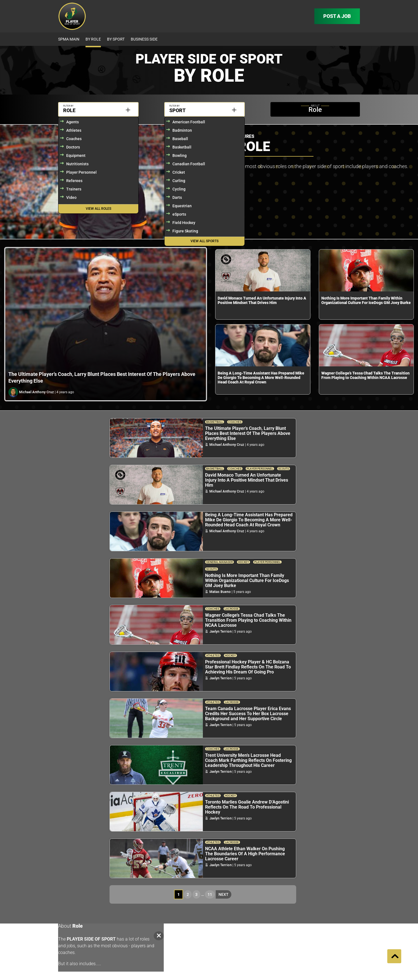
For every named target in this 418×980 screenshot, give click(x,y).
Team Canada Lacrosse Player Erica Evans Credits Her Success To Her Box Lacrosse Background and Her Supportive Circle (248, 714)
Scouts (284, 469)
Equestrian (182, 206)
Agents (73, 122)
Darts (177, 197)
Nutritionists (77, 164)
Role (69, 110)
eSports (179, 214)
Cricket (179, 172)
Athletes (74, 130)
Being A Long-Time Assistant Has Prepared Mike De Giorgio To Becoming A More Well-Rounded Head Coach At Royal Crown (261, 378)
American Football (189, 122)
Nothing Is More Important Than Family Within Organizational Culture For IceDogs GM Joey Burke (366, 300)
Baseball (180, 139)
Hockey (244, 562)
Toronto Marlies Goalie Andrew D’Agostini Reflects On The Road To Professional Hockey (247, 807)
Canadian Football (189, 164)
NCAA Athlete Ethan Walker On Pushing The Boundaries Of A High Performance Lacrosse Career (245, 854)
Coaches (74, 139)
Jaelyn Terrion (220, 632)
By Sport (116, 39)
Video (71, 197)
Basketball (182, 147)
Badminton (182, 130)
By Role (93, 39)
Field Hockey (184, 223)
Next (224, 894)
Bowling (180, 156)
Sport (177, 110)
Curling (179, 181)
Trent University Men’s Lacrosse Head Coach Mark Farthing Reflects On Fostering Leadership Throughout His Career (248, 760)
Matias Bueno (220, 592)
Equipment (76, 156)
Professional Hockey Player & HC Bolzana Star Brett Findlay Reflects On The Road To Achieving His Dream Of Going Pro (248, 667)
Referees (74, 181)
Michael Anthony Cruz (36, 392)
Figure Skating (185, 231)
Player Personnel (81, 172)
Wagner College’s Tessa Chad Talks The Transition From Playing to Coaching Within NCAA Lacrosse (365, 375)
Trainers (74, 189)
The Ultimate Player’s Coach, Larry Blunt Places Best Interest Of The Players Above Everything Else (248, 433)
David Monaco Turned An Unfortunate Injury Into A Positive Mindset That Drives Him (262, 300)
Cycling (179, 189)
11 (210, 894)
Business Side (144, 39)
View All (98, 209)
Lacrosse (232, 609)
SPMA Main (69, 39)
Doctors (73, 147)
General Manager (219, 562)
